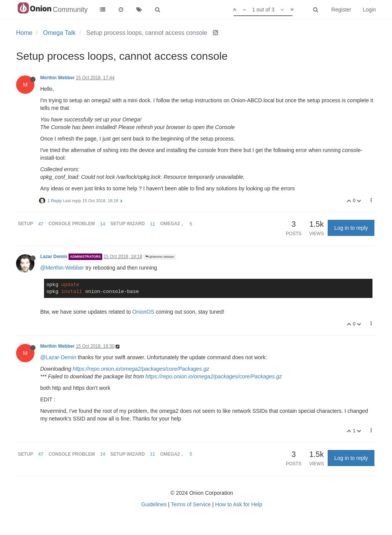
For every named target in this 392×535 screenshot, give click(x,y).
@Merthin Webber (160, 257)
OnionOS (143, 312)
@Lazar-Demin (58, 357)
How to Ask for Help (239, 504)
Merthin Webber (57, 78)
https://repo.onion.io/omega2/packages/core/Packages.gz (141, 369)
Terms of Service (191, 504)
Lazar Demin (54, 257)
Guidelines (154, 504)
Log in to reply (351, 228)
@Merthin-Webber (62, 268)
